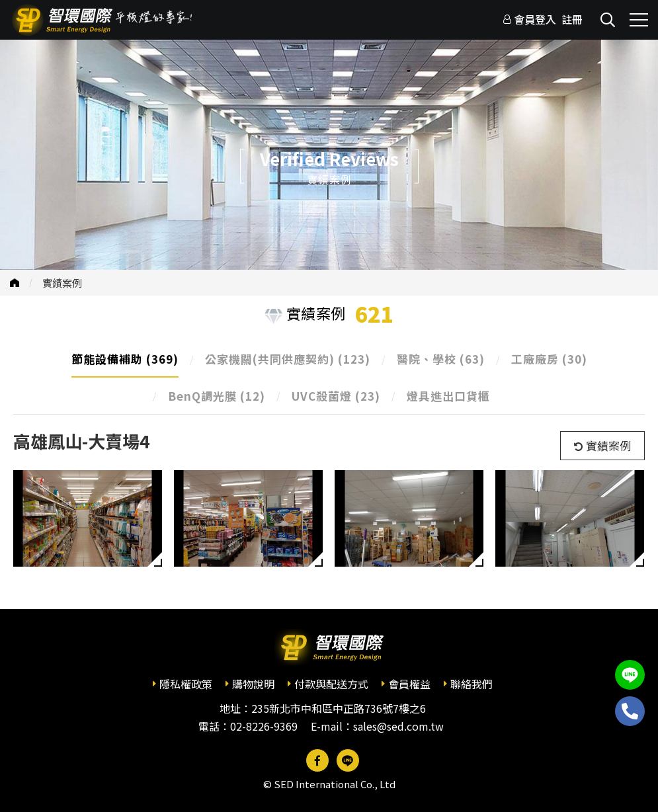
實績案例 (62, 283)
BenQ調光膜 (217, 396)
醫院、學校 (441, 359)
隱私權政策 (186, 684)
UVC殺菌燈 (336, 396)
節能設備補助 (125, 359)
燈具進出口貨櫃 (448, 396)
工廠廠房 (549, 359)
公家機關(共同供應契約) (288, 359)
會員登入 (535, 19)
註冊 (572, 19)
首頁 (15, 283)
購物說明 (253, 684)
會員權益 (409, 684)
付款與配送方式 (331, 684)
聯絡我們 (472, 684)
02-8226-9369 (264, 726)
